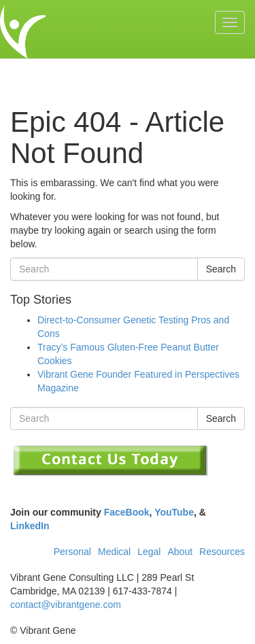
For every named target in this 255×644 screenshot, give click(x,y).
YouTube (174, 512)
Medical (114, 552)
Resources (222, 552)
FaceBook (127, 512)
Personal (72, 552)
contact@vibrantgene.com (66, 605)
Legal (149, 552)
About (180, 552)
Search (221, 269)
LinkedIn (30, 526)
